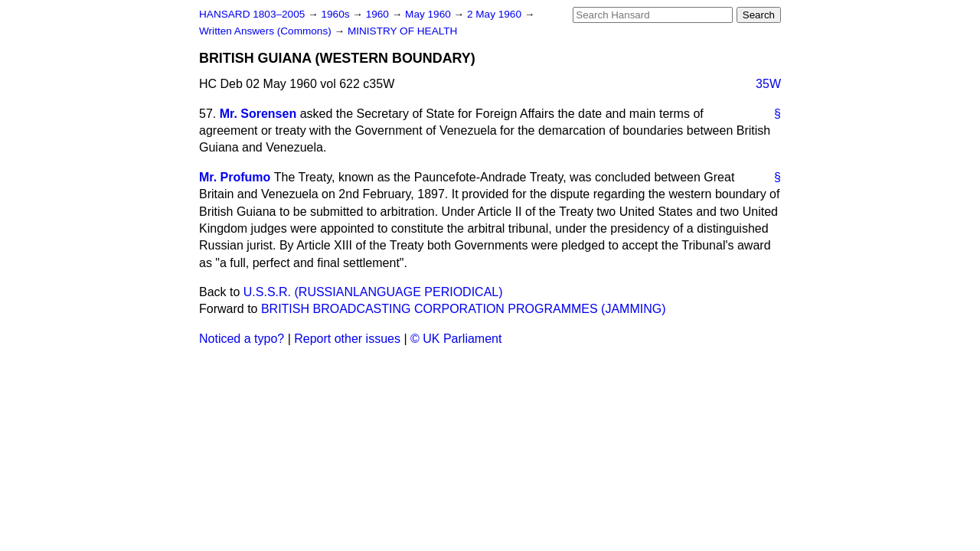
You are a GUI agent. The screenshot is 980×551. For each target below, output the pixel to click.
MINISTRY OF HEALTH (403, 31)
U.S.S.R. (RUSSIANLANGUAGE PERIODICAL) (373, 292)
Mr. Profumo (235, 177)
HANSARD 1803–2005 (252, 14)
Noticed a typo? (242, 339)
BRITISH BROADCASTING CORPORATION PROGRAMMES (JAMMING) (464, 309)
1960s (336, 14)
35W (768, 84)
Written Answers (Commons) (267, 31)
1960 (379, 14)
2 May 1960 (496, 14)
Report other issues (347, 339)
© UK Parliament (456, 339)
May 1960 (429, 14)
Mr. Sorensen (258, 114)
